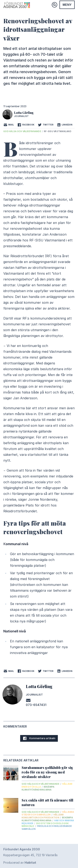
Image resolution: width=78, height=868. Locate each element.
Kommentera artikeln (39, 738)
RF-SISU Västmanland (58, 131)
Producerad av (20, 862)
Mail (9, 125)
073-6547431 (36, 705)
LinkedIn (65, 125)
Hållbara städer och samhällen (48, 813)
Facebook (26, 125)
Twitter (46, 125)
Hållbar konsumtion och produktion (43, 816)
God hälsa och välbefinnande (22, 131)
